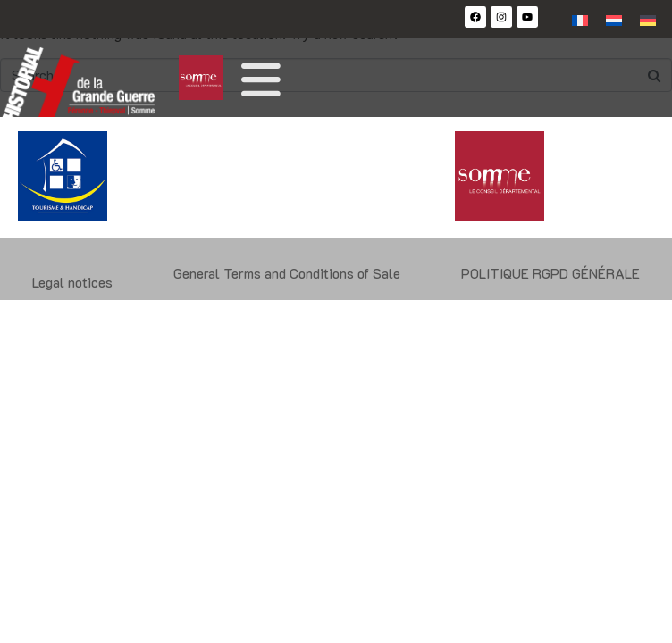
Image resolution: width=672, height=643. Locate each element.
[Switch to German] (648, 19)
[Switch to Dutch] (614, 19)
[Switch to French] (580, 19)
